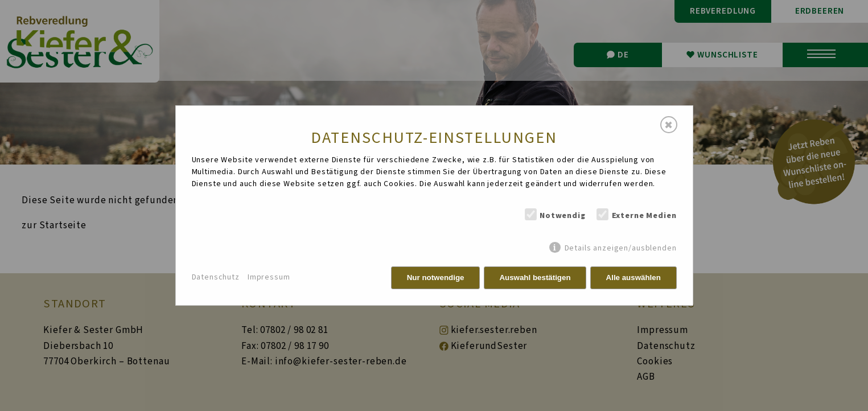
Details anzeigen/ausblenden (621, 248)
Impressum (269, 277)
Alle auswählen (633, 278)
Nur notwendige (436, 278)
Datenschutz (216, 277)
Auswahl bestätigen (535, 278)
